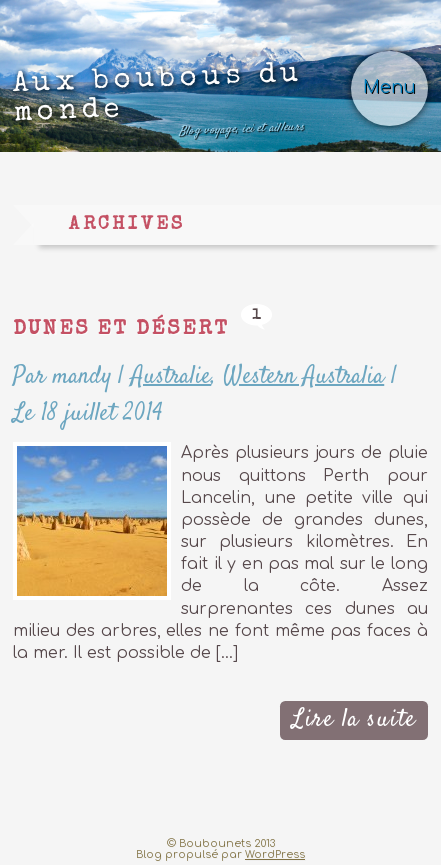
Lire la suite (354, 719)
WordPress (275, 854)
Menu (389, 87)
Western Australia (303, 376)
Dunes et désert (121, 329)
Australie (171, 376)
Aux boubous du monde (158, 102)
